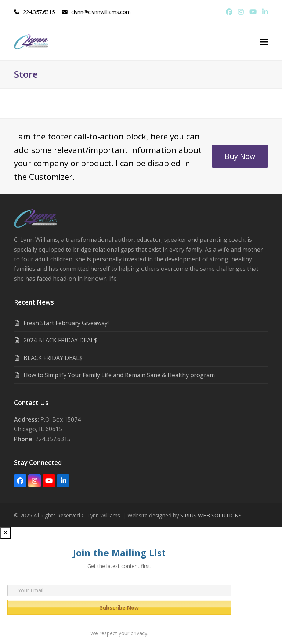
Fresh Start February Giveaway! (66, 323)
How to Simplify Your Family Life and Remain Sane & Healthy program (119, 375)
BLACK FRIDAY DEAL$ (53, 358)
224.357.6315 (39, 12)
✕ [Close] (5, 533)
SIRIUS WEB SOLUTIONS (211, 515)
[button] (264, 42)
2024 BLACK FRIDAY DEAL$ (60, 340)
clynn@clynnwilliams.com (101, 12)
